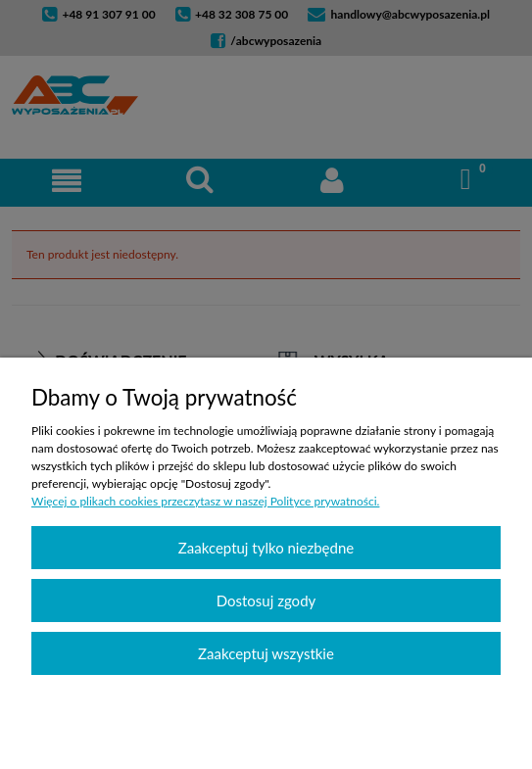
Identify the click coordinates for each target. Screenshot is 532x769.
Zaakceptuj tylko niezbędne (266, 548)
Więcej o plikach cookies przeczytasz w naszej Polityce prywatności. (205, 501)
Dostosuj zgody (266, 601)
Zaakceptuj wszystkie (266, 653)
